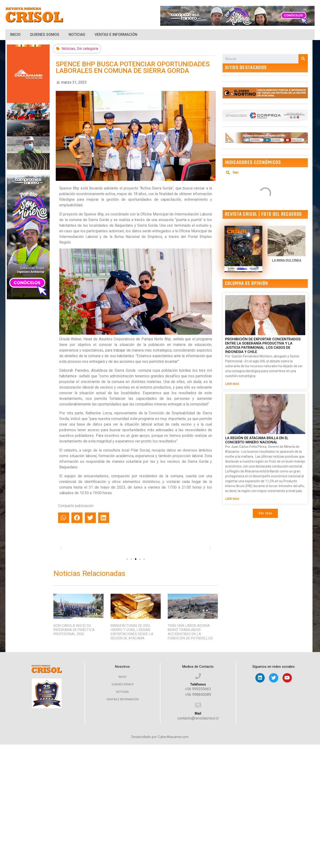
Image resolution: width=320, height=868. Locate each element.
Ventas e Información (116, 35)
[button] (127, 559)
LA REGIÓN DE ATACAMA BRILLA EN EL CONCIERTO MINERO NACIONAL (257, 440)
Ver (236, 172)
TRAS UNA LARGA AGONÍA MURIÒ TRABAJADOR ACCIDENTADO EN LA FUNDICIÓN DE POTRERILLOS (190, 632)
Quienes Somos (45, 35)
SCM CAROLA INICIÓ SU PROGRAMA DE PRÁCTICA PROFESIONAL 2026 (74, 630)
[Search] (303, 59)
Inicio (15, 35)
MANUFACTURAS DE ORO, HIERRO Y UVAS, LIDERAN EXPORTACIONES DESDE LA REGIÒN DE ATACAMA (132, 632)
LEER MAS (232, 384)
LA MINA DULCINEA (287, 260)
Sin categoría (87, 49)
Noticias (77, 35)
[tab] (265, 173)
